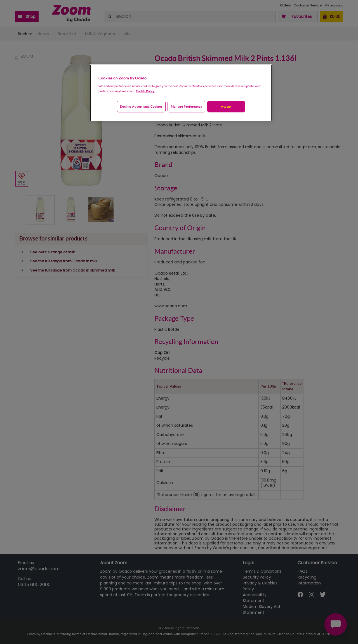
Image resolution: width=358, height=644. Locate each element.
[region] (181, 93)
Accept (226, 106)
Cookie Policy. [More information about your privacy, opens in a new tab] (145, 91)
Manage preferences (186, 106)
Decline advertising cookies (141, 106)
